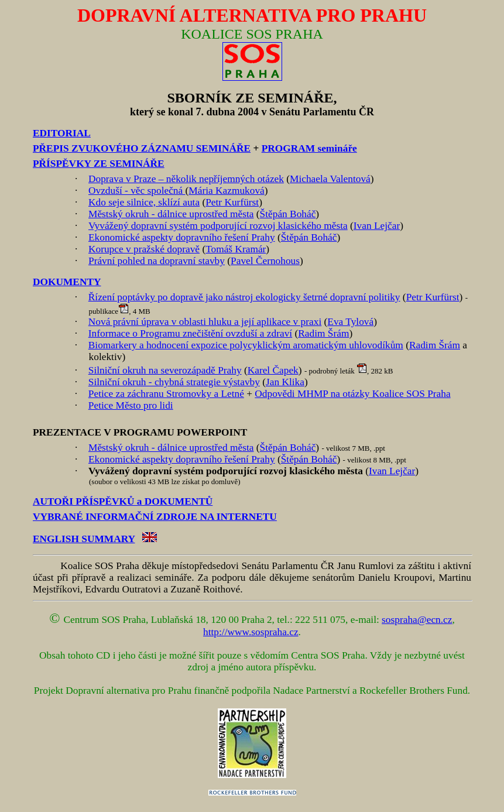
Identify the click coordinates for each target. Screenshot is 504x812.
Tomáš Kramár (236, 249)
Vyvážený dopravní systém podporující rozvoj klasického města (218, 226)
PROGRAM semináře (309, 148)
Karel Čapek (273, 370)
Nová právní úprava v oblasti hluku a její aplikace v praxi (205, 322)
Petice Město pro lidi (131, 405)
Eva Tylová (350, 322)
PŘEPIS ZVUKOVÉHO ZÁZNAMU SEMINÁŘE (142, 148)
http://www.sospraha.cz (251, 632)
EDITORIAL (62, 133)
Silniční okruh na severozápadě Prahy (165, 370)
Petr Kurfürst (232, 202)
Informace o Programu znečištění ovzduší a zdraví (190, 333)
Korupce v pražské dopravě (144, 249)
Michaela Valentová (330, 179)
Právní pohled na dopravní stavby (157, 261)
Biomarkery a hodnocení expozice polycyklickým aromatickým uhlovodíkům (246, 345)
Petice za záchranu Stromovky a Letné (166, 394)
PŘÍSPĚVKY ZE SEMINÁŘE (99, 164)
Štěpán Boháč (288, 214)
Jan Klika (285, 382)
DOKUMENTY (67, 282)
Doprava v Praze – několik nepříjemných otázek (186, 179)
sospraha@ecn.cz (417, 620)
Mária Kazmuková (226, 191)
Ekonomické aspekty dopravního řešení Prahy (182, 237)
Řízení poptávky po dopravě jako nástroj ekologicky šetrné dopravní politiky (244, 297)
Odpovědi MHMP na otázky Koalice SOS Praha (352, 394)
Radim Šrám (323, 333)
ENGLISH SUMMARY (84, 539)
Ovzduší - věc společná (137, 191)
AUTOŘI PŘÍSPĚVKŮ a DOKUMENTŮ (123, 501)
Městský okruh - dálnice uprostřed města (171, 214)
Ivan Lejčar (377, 226)
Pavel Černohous (265, 261)
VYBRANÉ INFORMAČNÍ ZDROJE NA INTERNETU (155, 517)
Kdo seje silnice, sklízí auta (144, 202)
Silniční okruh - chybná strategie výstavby (174, 382)
